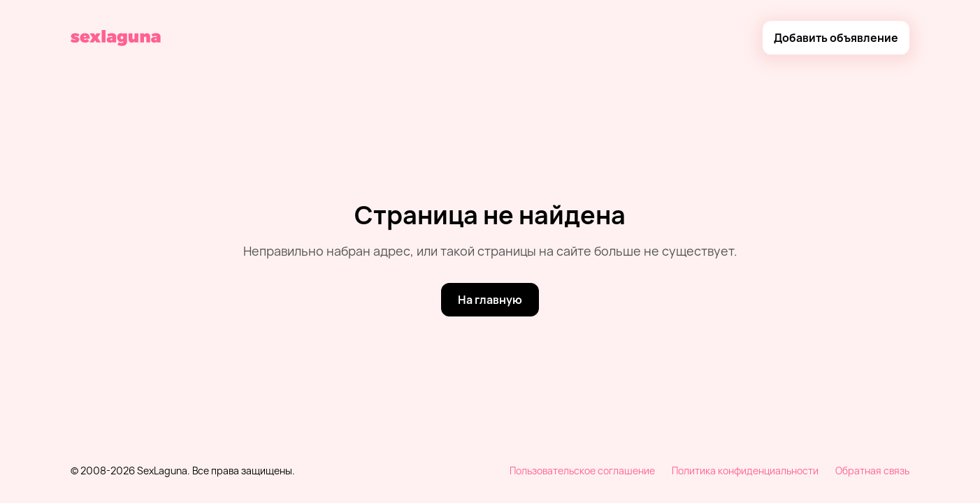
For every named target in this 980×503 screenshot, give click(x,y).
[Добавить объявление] (836, 38)
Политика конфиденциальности (745, 471)
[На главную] (490, 300)
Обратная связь (872, 471)
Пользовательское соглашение (582, 471)
